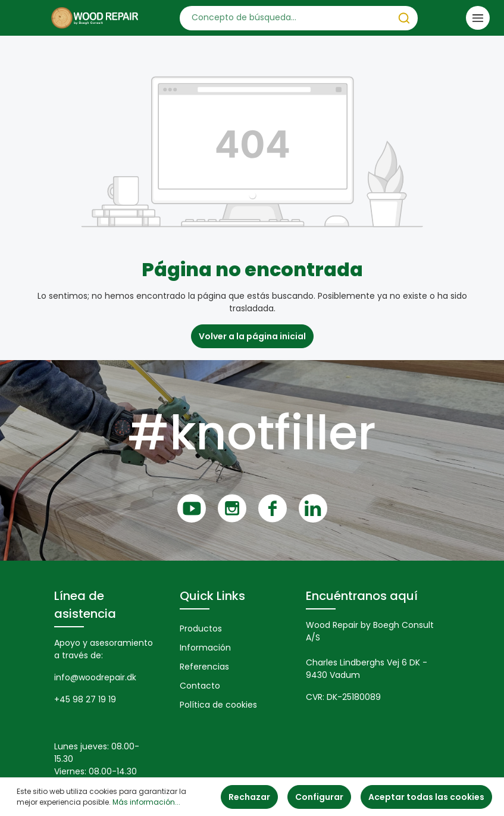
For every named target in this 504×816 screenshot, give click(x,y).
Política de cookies (218, 705)
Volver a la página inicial (252, 336)
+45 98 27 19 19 (85, 699)
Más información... (146, 802)
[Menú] (478, 18)
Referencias (204, 667)
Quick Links (212, 596)
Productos (201, 629)
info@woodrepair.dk (95, 677)
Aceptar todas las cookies (426, 797)
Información (205, 648)
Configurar (319, 797)
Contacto (200, 686)
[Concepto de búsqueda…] (285, 18)
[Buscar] (404, 18)
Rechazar (249, 797)
